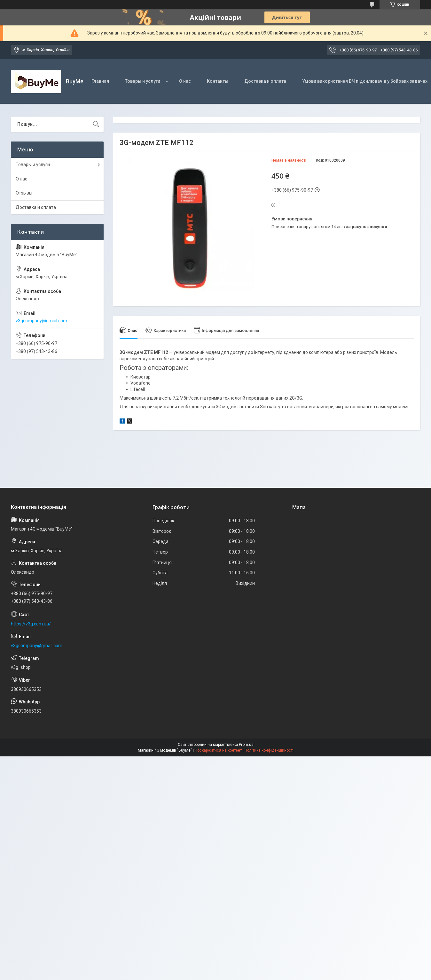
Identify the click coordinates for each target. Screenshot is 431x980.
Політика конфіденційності (269, 750)
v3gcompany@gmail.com (41, 321)
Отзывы (24, 193)
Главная (100, 81)
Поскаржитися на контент (218, 750)
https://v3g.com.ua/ (31, 624)
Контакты (218, 81)
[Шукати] (96, 124)
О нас (185, 81)
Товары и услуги (143, 81)
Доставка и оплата (265, 81)
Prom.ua (246, 745)
